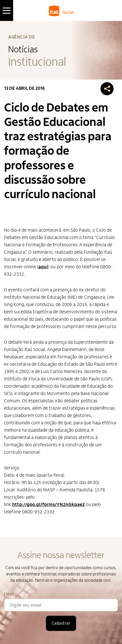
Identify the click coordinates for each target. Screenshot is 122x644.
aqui (43, 267)
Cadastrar (61, 623)
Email (9, 594)
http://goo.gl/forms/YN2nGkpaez (48, 505)
